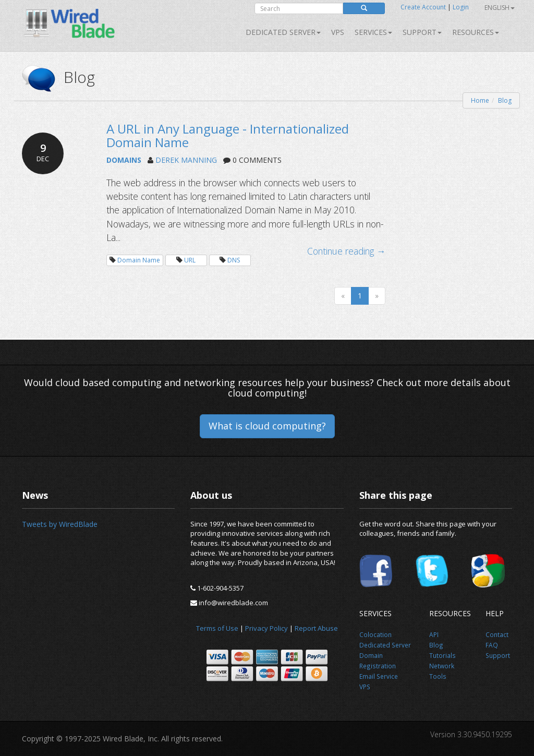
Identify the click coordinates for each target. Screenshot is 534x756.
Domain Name (139, 260)
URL (190, 260)
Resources (476, 32)
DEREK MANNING (186, 160)
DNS (234, 260)
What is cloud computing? (267, 426)
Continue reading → (347, 251)
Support (422, 32)
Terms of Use (217, 628)
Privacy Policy (266, 628)
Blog (505, 100)
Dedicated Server (283, 32)
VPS (338, 32)
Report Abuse (316, 628)
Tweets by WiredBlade (60, 524)
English (500, 8)
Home (480, 100)
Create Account (423, 7)
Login (461, 7)
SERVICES (373, 32)
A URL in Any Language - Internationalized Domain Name (228, 135)
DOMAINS (124, 160)
